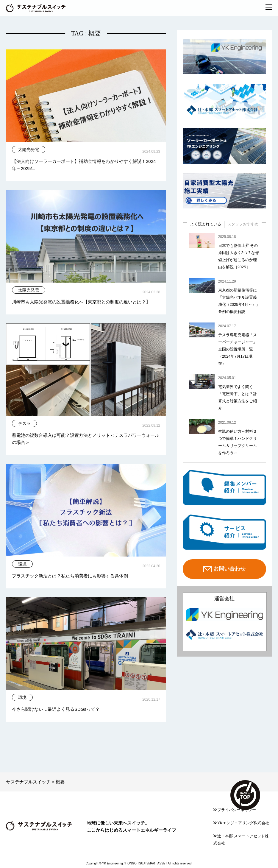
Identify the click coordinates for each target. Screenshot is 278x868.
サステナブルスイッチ (28, 782)
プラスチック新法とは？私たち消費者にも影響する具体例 (70, 576)
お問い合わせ (224, 569)
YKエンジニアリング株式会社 (241, 823)
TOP (245, 795)
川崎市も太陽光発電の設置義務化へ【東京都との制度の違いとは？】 (81, 302)
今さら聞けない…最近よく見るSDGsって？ (56, 709)
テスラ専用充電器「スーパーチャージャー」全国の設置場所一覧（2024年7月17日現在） (238, 349)
